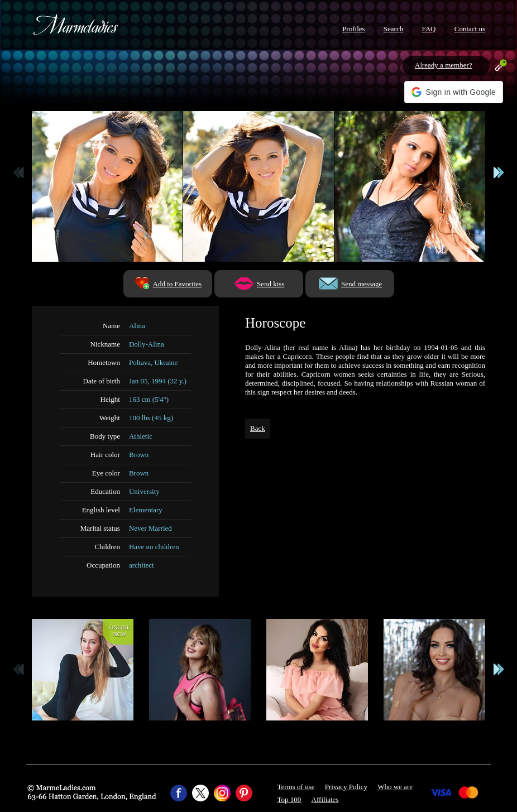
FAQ (429, 29)
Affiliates (325, 799)
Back (258, 428)
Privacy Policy (346, 787)
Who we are (395, 787)
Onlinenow (120, 631)
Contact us (470, 29)
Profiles (353, 29)
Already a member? (444, 65)
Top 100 (289, 799)
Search (393, 29)
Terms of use (296, 787)
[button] (454, 92)
